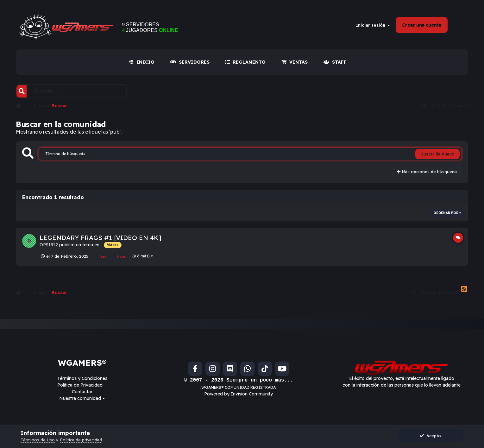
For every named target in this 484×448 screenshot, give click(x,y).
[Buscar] (22, 91)
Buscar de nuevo (437, 154)
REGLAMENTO (245, 62)
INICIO (142, 62)
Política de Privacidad (80, 385)
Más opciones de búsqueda (427, 172)
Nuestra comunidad (82, 398)
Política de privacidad (81, 440)
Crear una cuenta (422, 25)
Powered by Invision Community (239, 394)
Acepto (430, 436)
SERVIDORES (190, 62)
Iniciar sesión (373, 25)
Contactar (82, 392)
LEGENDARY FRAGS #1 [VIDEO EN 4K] (101, 238)
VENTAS (295, 62)
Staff (335, 62)
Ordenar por (447, 213)
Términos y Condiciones (82, 378)
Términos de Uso (38, 440)
